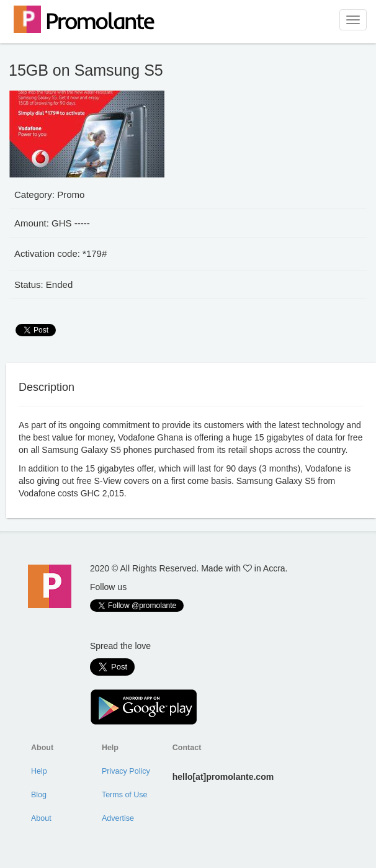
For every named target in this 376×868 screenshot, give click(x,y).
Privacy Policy (126, 771)
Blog (39, 795)
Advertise (118, 818)
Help (39, 771)
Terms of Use (125, 795)
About (41, 818)
